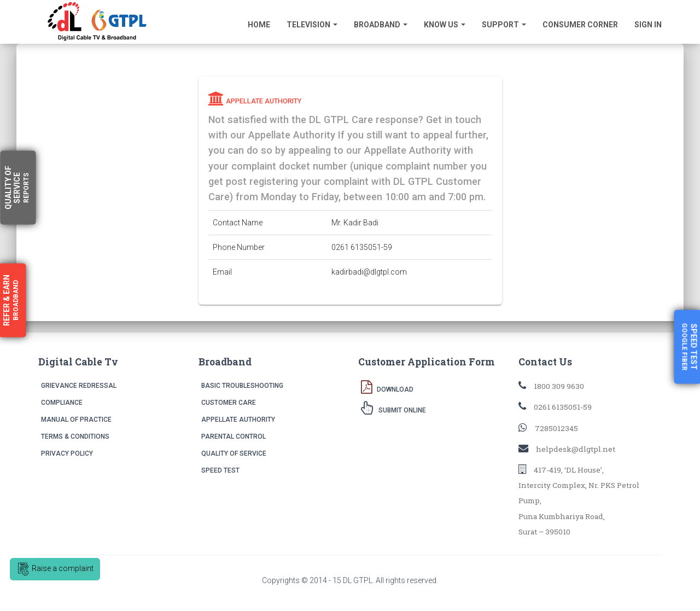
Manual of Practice (76, 420)
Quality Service (17, 188)
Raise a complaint (55, 569)
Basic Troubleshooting (242, 386)
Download (387, 387)
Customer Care (229, 403)
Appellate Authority (238, 420)
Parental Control (234, 437)
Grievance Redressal (79, 386)
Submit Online (393, 408)
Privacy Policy (67, 453)
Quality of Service (234, 453)
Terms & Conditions (75, 437)
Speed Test (220, 470)
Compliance (62, 403)
